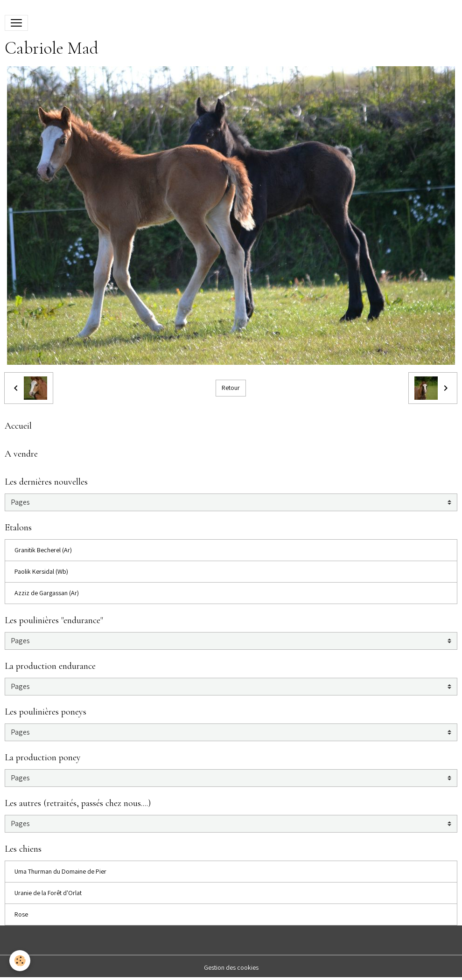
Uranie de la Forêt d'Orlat (48, 893)
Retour (231, 388)
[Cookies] (20, 961)
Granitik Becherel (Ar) (43, 550)
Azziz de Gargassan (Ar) (47, 593)
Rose (21, 914)
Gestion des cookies (231, 967)
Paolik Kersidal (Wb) (41, 571)
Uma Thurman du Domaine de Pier (60, 871)
